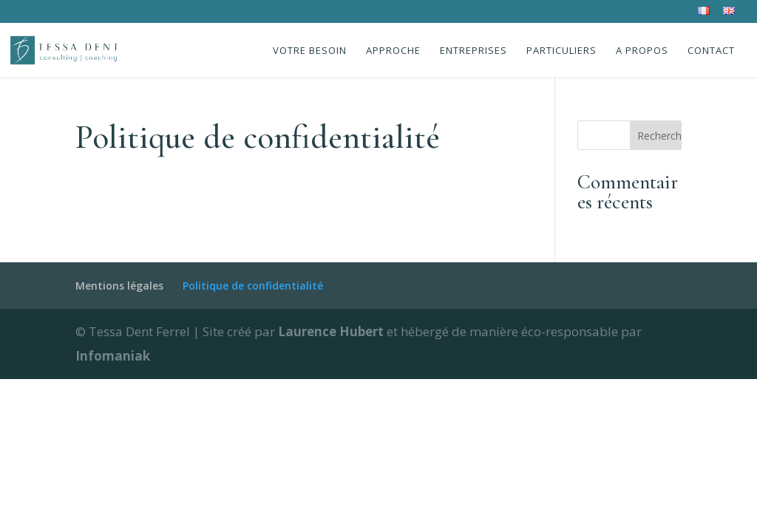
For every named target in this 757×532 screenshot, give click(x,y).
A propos (642, 51)
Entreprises (473, 51)
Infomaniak (113, 356)
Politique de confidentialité (253, 286)
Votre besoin (310, 51)
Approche (393, 51)
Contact (711, 51)
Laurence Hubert (332, 331)
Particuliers (561, 51)
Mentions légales (119, 286)
